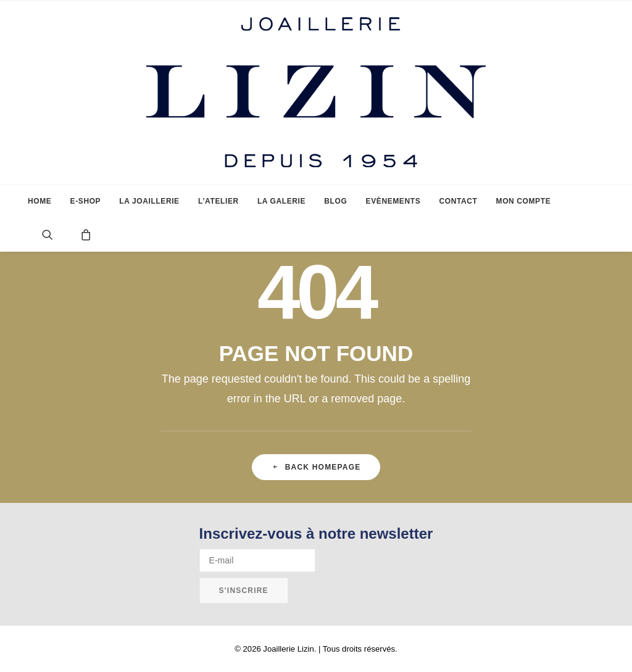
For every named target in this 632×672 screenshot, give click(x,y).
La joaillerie (149, 201)
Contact (458, 201)
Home (39, 201)
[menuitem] (39, 201)
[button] (57, 234)
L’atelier (218, 201)
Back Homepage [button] (316, 467)
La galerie (281, 201)
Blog (335, 201)
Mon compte (524, 201)
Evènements (393, 201)
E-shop (86, 201)
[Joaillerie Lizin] (316, 92)
